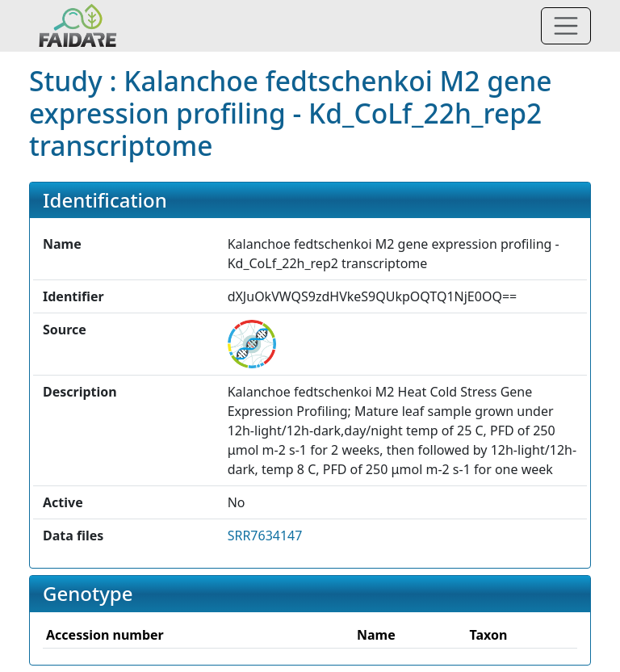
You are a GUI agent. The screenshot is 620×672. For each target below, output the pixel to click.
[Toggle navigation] (566, 26)
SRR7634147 (265, 535)
